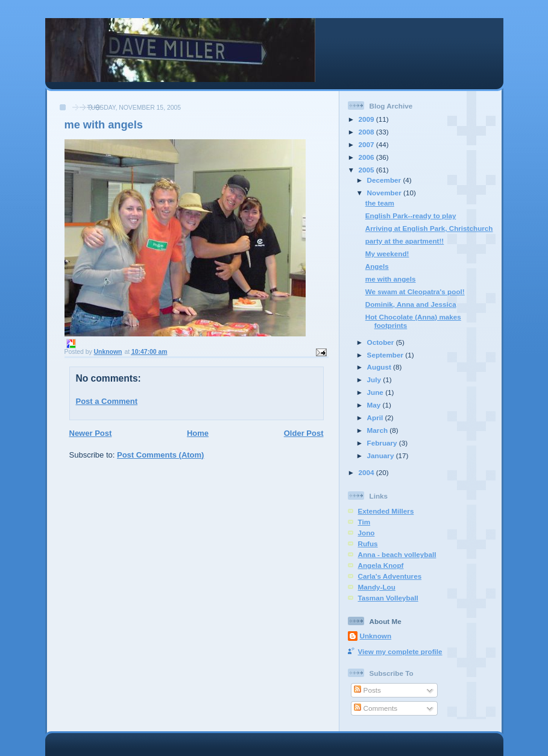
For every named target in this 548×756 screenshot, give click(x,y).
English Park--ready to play (411, 216)
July (375, 380)
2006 (367, 157)
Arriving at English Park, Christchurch (429, 228)
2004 (367, 472)
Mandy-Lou (377, 587)
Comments (376, 708)
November (385, 193)
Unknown (376, 636)
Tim (364, 522)
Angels (377, 266)
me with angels (391, 279)
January (382, 455)
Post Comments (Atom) (160, 455)
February (383, 443)
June (376, 392)
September (386, 355)
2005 (367, 170)
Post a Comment (107, 401)
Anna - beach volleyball (397, 554)
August (380, 367)
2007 (367, 144)
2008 (367, 132)
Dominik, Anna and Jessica (411, 304)
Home (198, 433)
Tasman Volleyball (388, 598)
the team (380, 203)
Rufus (368, 543)
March (379, 430)
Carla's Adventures (390, 576)
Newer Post (91, 433)
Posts (367, 690)
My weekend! (387, 254)
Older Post (304, 433)
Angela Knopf (381, 565)
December (385, 180)
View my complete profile (400, 651)
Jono (367, 533)
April (376, 417)
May (375, 405)
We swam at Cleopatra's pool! (415, 291)
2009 (367, 119)
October (382, 342)
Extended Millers (386, 511)
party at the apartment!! (405, 241)
